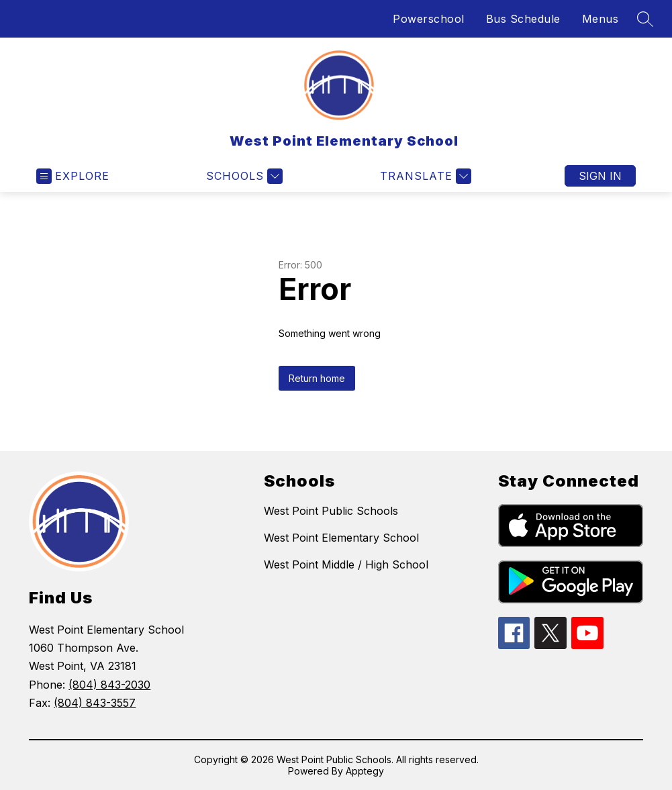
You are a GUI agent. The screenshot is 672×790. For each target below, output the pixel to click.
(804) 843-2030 (109, 685)
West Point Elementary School (341, 538)
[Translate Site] (424, 176)
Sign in (600, 176)
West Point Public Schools (331, 511)
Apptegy (365, 771)
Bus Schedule (523, 19)
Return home (317, 378)
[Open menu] (73, 176)
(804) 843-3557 (95, 703)
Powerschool (429, 19)
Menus (601, 19)
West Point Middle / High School (346, 564)
